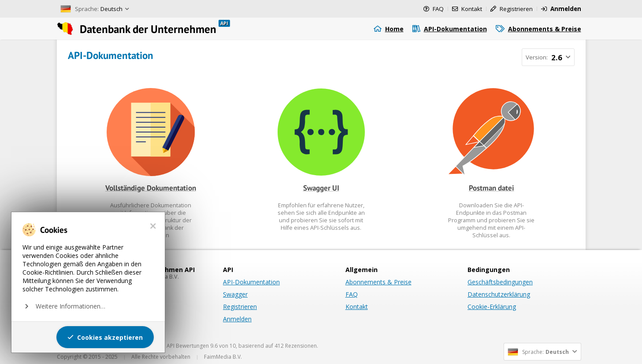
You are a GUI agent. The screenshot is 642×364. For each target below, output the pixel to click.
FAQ (352, 294)
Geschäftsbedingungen (500, 282)
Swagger (235, 294)
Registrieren (240, 307)
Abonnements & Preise (379, 282)
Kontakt (357, 307)
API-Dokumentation (251, 282)
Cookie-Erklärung (492, 307)
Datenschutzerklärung (499, 294)
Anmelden (237, 319)
